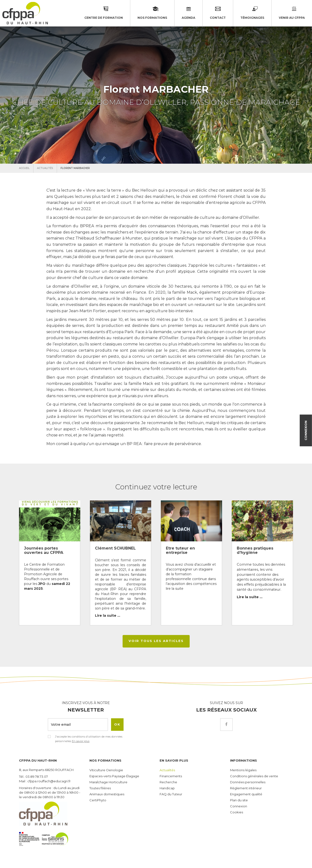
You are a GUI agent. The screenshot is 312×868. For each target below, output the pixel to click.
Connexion (306, 429)
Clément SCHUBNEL (115, 548)
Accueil (24, 168)
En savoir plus (81, 741)
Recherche (168, 782)
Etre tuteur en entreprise (180, 550)
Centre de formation (104, 13)
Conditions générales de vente (254, 776)
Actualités (45, 168)
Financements (171, 776)
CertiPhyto (98, 800)
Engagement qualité (246, 794)
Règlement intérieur (246, 788)
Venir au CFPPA (292, 13)
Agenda (188, 18)
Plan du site (239, 800)
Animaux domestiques (107, 794)
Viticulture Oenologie (106, 770)
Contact (218, 18)
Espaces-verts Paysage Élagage (114, 776)
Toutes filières (100, 788)
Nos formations (152, 13)
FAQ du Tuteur (171, 794)
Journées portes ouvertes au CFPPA (44, 550)
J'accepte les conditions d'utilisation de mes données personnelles (89, 739)
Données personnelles (248, 782)
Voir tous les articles (156, 641)
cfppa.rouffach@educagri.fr (49, 781)
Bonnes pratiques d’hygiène (255, 550)
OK (117, 724)
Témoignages (252, 13)
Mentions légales (243, 770)
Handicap (167, 788)
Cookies (237, 812)
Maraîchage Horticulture (108, 782)
